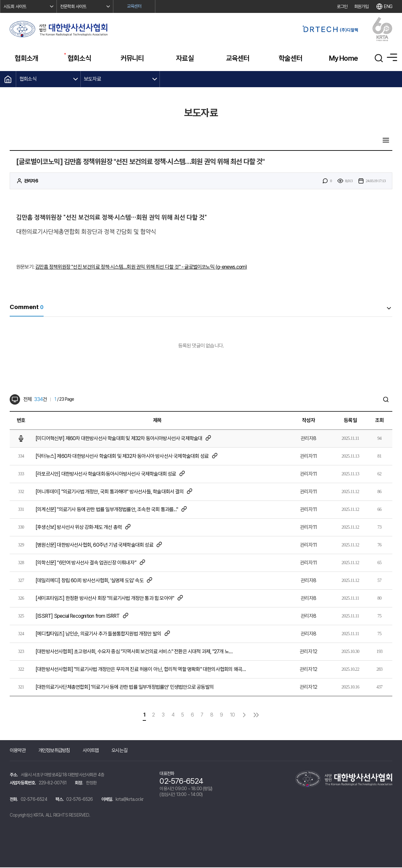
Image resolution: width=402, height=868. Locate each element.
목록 (386, 141)
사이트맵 (95, 751)
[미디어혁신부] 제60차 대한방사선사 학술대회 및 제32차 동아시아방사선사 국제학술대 (124, 439)
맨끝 (261, 716)
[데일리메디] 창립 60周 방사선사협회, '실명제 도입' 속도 (94, 581)
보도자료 (93, 79)
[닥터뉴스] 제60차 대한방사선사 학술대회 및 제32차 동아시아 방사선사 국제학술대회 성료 (127, 456)
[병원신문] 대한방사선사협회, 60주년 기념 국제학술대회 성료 (99, 545)
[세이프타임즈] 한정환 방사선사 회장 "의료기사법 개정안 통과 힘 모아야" (109, 599)
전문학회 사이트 (73, 6)
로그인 (342, 6)
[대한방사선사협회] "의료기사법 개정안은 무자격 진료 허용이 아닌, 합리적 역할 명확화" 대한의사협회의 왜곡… (141, 670)
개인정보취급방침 (57, 751)
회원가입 (361, 6)
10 (235, 715)
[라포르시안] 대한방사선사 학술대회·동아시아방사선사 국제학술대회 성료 (111, 474)
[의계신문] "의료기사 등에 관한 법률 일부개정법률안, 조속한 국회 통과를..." (111, 510)
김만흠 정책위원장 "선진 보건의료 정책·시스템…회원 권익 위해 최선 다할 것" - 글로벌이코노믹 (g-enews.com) (141, 268)
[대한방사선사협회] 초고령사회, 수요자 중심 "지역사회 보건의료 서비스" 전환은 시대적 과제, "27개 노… (134, 652)
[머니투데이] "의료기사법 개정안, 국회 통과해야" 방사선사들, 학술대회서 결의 (114, 492)
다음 (248, 716)
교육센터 (134, 6)
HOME (8, 79)
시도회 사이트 (15, 6)
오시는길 (125, 751)
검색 (386, 400)
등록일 (350, 421)
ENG (388, 6)
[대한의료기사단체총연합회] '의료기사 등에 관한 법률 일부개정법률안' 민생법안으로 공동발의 (125, 688)
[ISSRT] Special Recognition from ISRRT (82, 616)
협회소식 (28, 79)
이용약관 (18, 751)
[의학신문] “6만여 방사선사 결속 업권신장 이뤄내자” (91, 563)
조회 (379, 421)
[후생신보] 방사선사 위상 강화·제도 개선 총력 (83, 527)
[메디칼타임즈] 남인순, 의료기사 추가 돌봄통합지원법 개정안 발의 (103, 634)
